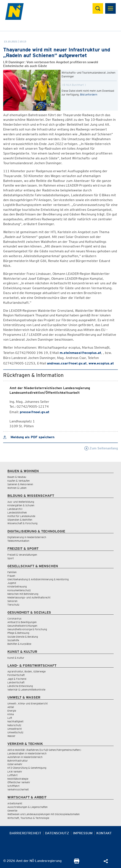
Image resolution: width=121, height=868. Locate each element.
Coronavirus (14, 619)
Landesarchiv (15, 509)
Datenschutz (57, 833)
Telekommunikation (18, 541)
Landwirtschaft (16, 682)
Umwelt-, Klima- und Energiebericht (28, 703)
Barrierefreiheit (25, 833)
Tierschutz (13, 605)
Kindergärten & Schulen (21, 505)
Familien (12, 572)
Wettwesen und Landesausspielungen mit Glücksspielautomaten (44, 814)
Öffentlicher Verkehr (19, 782)
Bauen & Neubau (17, 477)
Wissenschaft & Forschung (22, 523)
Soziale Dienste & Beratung (23, 637)
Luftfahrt (12, 775)
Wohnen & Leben (17, 488)
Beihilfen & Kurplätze (19, 644)
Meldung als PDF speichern (29, 437)
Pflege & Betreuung (18, 633)
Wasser (11, 736)
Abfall (11, 707)
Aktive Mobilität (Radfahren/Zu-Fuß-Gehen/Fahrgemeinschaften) (44, 750)
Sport (11, 558)
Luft (10, 718)
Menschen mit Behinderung (23, 594)
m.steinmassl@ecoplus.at (80, 353)
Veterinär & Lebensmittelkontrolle (26, 690)
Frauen (11, 576)
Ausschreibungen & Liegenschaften (28, 807)
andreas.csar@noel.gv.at (67, 363)
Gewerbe (12, 811)
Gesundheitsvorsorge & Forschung (27, 629)
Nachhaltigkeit (15, 721)
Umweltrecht (15, 729)
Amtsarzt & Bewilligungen (22, 622)
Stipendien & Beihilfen (20, 520)
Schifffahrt (13, 786)
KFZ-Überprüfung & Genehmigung (27, 768)
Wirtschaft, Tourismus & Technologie (28, 818)
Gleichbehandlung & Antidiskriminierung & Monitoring (38, 579)
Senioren (12, 601)
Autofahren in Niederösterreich (25, 757)
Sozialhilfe (13, 640)
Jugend (12, 583)
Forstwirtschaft (16, 675)
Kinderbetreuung (17, 587)
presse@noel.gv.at (35, 412)
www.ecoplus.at (101, 363)
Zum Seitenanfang (101, 448)
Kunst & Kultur (16, 658)
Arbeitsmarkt (15, 803)
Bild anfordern (89, 95)
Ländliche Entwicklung (20, 686)
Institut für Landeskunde (21, 516)
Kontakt (104, 833)
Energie (12, 711)
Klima (11, 714)
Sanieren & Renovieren (20, 484)
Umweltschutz (15, 732)
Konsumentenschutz (19, 590)
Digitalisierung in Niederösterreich (27, 537)
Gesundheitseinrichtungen (22, 626)
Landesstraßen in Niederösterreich (27, 753)
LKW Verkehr (15, 772)
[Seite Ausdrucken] (77, 862)
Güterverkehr (15, 764)
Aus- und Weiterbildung (21, 502)
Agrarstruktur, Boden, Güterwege (26, 671)
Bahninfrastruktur (18, 761)
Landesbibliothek (17, 513)
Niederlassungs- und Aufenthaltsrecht (29, 597)
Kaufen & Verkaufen (19, 481)
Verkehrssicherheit (18, 789)
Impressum (83, 833)
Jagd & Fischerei (17, 679)
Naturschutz (14, 725)
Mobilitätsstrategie (18, 779)
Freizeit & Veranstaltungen (22, 555)
